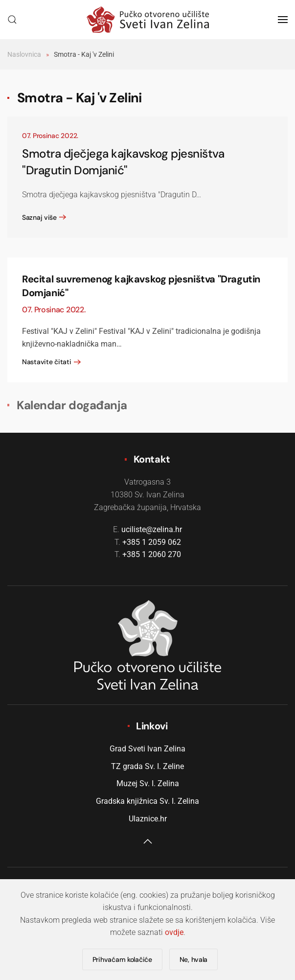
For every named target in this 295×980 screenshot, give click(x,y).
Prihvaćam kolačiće (122, 959)
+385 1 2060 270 (152, 554)
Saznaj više (39, 217)
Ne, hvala (193, 959)
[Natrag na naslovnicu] (148, 20)
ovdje (174, 932)
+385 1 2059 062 (152, 542)
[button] (12, 20)
